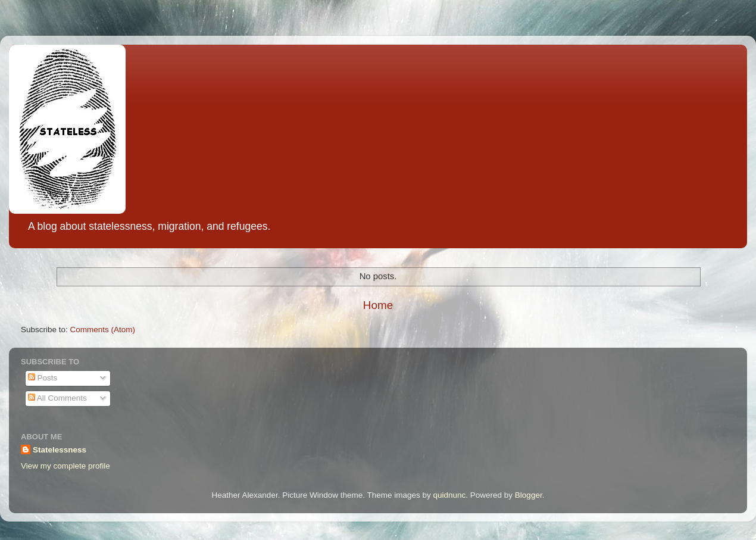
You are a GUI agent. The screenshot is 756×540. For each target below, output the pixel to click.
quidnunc (450, 495)
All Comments (57, 398)
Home (378, 305)
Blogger (529, 495)
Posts (43, 378)
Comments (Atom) (103, 330)
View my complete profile (65, 466)
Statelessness (60, 450)
